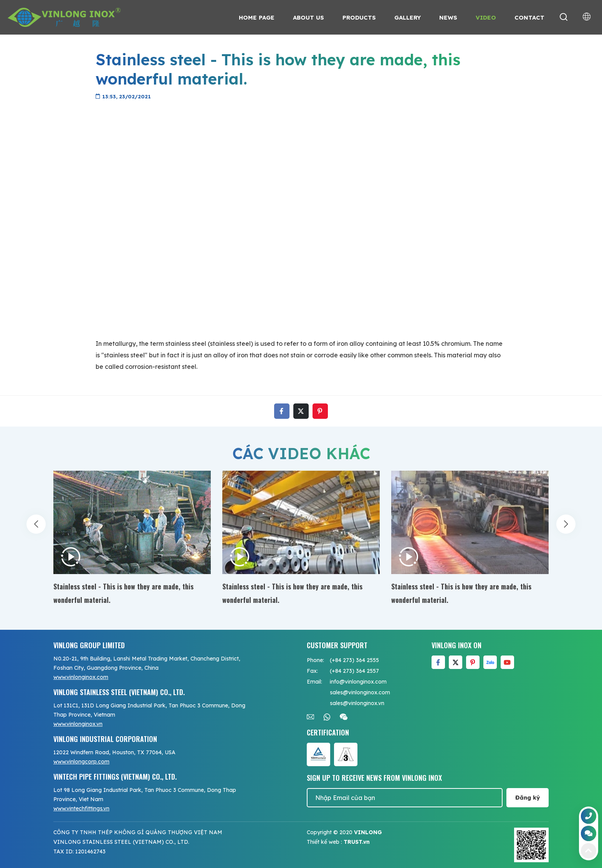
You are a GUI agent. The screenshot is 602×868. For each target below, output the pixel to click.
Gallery (408, 17)
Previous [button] (36, 531)
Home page (257, 17)
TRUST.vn (357, 842)
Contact (529, 17)
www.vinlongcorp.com (81, 762)
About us (308, 17)
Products (359, 17)
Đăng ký (528, 797)
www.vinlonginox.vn (78, 724)
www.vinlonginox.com (81, 677)
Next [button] (566, 531)
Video (486, 17)
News (448, 17)
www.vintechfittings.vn (81, 808)
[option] (132, 539)
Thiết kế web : (324, 842)
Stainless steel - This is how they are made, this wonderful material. (123, 593)
